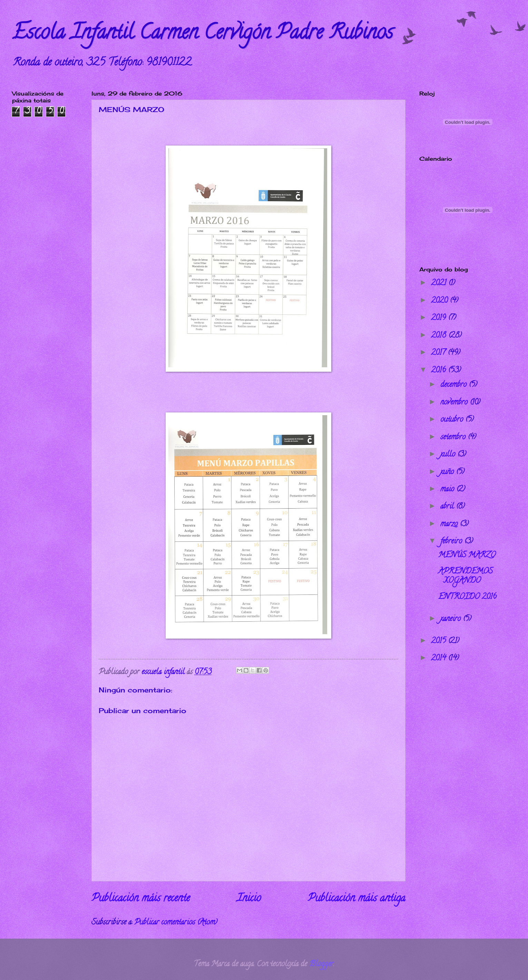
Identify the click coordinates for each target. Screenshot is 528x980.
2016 (439, 371)
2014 (439, 659)
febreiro (452, 542)
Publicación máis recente (141, 899)
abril (448, 507)
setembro (454, 438)
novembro (455, 403)
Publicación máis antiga (357, 899)
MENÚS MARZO (467, 556)
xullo (449, 455)
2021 (440, 283)
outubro (453, 420)
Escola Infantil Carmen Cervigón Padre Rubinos (203, 34)
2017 (439, 353)
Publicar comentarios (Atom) (176, 923)
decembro (454, 385)
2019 (439, 318)
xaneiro (452, 619)
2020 (440, 301)
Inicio (249, 899)
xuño (448, 472)
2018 (440, 336)
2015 (439, 641)
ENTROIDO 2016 (467, 597)
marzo (450, 524)
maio (448, 490)
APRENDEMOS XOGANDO (466, 576)
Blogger (321, 964)
